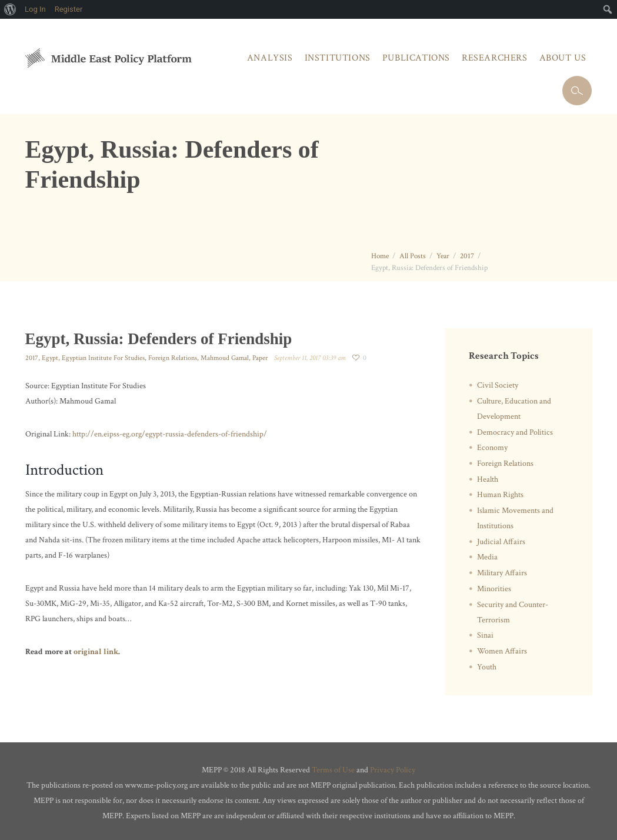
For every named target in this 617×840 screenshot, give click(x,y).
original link (96, 652)
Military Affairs (502, 573)
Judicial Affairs (501, 542)
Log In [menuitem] (35, 9)
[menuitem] (10, 9)
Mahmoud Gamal (225, 358)
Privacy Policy (393, 770)
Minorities (494, 589)
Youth (487, 667)
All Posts (413, 256)
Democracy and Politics (515, 432)
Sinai (485, 635)
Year (443, 256)
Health (488, 479)
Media (487, 557)
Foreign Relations (173, 358)
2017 (467, 256)
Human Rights (500, 495)
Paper (260, 358)
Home (380, 256)
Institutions (338, 58)
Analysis (270, 58)
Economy (492, 448)
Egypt (50, 358)
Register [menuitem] (69, 9)
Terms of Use (333, 770)
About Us (563, 58)
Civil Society (498, 385)
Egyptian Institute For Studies (103, 358)
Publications (416, 58)
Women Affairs (502, 651)
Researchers (495, 58)
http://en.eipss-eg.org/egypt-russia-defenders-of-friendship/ (170, 434)
